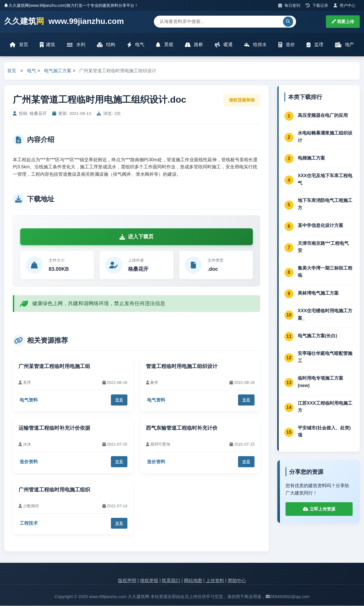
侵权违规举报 (242, 100)
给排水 (255, 45)
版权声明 (127, 581)
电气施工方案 (58, 71)
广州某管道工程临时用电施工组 (54, 367)
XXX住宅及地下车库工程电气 (325, 180)
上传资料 (215, 581)
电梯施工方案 (311, 158)
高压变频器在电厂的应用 (323, 116)
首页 (19, 45)
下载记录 (317, 5)
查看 (119, 400)
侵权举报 (149, 581)
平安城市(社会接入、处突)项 (324, 432)
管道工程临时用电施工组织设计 (182, 367)
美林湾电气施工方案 (318, 293)
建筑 (48, 45)
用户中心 (345, 5)
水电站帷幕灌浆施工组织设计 (325, 137)
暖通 (224, 45)
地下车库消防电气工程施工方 (325, 205)
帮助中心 (237, 581)
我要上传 (343, 21)
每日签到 (289, 5)
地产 (344, 45)
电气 (136, 45)
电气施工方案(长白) (318, 336)
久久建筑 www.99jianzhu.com (64, 21)
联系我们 (171, 581)
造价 (286, 45)
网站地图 (193, 581)
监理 (315, 45)
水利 (76, 45)
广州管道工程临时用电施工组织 (54, 490)
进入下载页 (136, 237)
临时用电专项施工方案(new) (320, 382)
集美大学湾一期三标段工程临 (325, 272)
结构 (106, 45)
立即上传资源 (319, 509)
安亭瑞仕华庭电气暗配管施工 (325, 358)
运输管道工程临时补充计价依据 (54, 428)
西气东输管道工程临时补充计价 (182, 428)
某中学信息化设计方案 (320, 226)
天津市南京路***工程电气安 (323, 247)
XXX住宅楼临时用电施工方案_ (325, 315)
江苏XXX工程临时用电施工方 (325, 407)
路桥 (194, 45)
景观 (164, 45)
